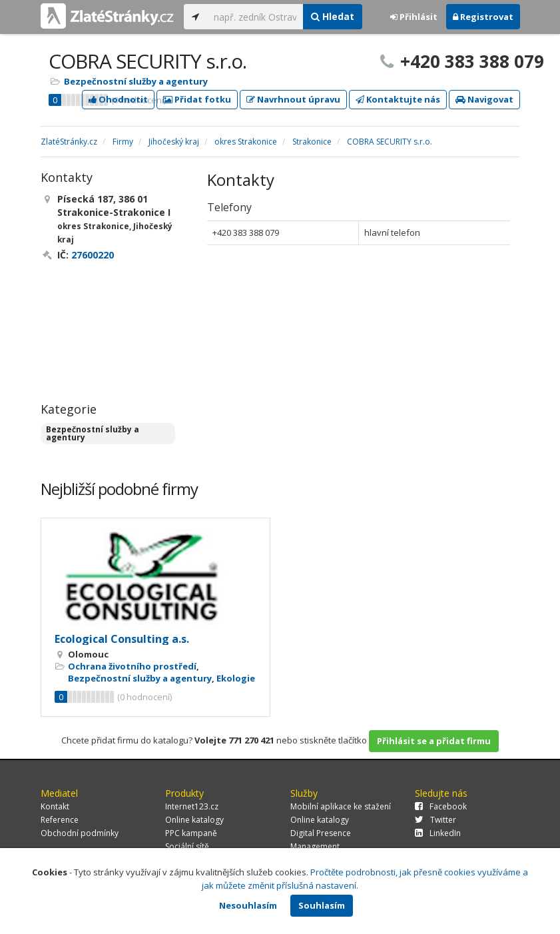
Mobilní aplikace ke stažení (341, 806)
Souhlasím (322, 905)
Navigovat (484, 99)
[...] (255, 17)
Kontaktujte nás (398, 99)
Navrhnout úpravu (293, 99)
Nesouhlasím (248, 905)
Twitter (435, 820)
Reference (60, 820)
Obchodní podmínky (80, 833)
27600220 (93, 255)
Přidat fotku (197, 99)
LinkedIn (438, 833)
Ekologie (236, 678)
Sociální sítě (187, 846)
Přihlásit (414, 17)
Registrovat (483, 17)
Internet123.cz (192, 806)
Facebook (441, 806)
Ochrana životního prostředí (132, 666)
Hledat (333, 16)
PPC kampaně (191, 833)
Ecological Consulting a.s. (122, 639)
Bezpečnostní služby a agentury (136, 81)
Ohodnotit (118, 99)
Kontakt (55, 806)
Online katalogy (194, 820)
